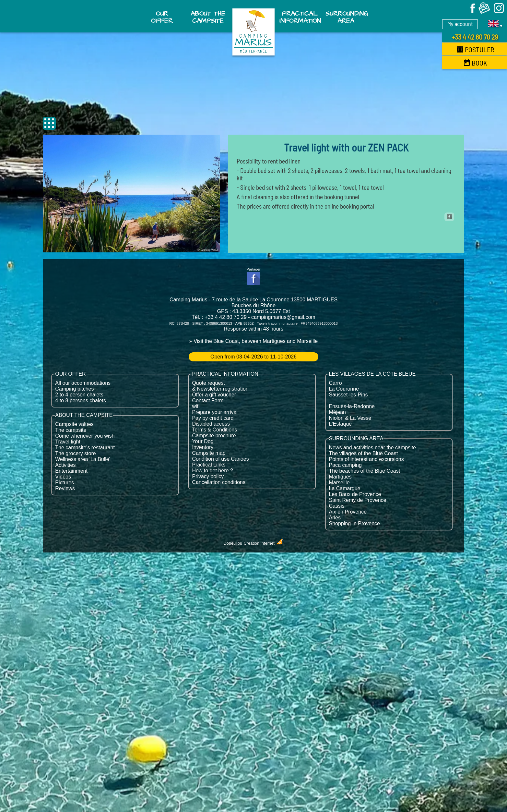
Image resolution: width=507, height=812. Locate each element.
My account (460, 24)
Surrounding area (347, 17)
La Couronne (344, 389)
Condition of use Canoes (220, 459)
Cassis (337, 506)
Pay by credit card (213, 418)
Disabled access (211, 424)
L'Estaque (341, 424)
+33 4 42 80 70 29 (475, 37)
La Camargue (345, 488)
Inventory (203, 447)
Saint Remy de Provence (358, 500)
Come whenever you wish (85, 436)
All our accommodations (83, 383)
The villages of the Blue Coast (364, 453)
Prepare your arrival (215, 412)
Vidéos (63, 477)
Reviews (65, 488)
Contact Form (208, 400)
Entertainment (71, 471)
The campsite (71, 430)
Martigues (340, 477)
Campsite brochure (214, 436)
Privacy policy (208, 476)
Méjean (337, 412)
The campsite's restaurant (85, 448)
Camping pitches (74, 389)
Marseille (339, 483)
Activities (65, 465)
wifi (196, 406)
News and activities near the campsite (373, 448)
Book (475, 63)
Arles (335, 518)
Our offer (162, 17)
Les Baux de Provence (355, 494)
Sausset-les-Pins (348, 395)
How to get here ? (212, 471)
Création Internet (264, 543)
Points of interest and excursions (366, 459)
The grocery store (75, 453)
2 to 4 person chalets (79, 395)
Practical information (300, 17)
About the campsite (208, 17)
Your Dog (203, 441)
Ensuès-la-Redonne (352, 406)
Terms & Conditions (214, 430)
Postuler (476, 49)
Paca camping (345, 465)
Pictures (65, 483)
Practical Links (209, 465)
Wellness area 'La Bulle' (83, 459)
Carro (336, 383)
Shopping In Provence (354, 523)
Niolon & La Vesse (350, 418)
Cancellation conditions (219, 482)
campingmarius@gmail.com (283, 317)
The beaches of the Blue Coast (365, 471)
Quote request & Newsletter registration (220, 386)
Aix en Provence (348, 512)
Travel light (68, 442)
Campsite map (209, 453)
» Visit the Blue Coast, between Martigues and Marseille (253, 341)
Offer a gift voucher (214, 395)
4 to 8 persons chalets (81, 400)
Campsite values (74, 424)
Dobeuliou (233, 543)
